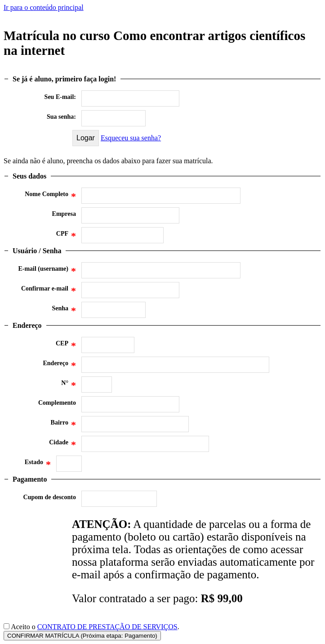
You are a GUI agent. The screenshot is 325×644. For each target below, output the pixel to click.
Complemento (57, 403)
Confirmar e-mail (49, 291)
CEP (66, 346)
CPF (66, 236)
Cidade (62, 445)
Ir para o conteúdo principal (44, 7)
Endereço (59, 366)
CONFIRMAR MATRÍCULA (82, 636)
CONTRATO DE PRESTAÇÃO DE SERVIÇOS (107, 627)
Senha (64, 311)
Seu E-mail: (60, 97)
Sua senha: (61, 117)
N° (69, 385)
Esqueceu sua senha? (131, 138)
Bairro (63, 425)
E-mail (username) (47, 271)
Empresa (64, 214)
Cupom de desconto (50, 497)
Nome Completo (50, 197)
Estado (38, 465)
